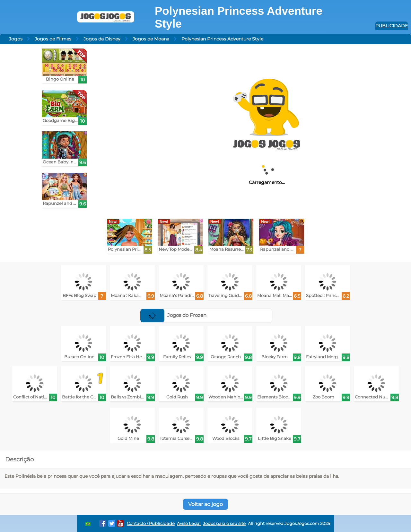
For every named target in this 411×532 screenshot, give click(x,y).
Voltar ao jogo (205, 504)
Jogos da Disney (102, 39)
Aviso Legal (189, 523)
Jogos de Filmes (53, 39)
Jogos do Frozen (173, 315)
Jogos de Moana (151, 39)
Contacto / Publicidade (151, 523)
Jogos (16, 39)
